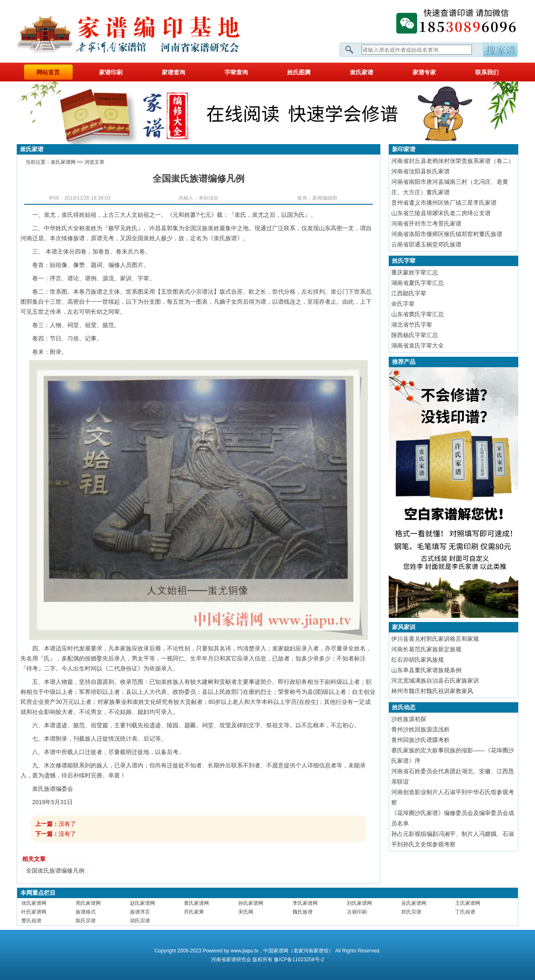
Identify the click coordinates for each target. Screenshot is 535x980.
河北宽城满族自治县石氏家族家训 (435, 680)
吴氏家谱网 (414, 903)
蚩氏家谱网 (63, 162)
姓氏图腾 (299, 72)
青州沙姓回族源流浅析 (420, 729)
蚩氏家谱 (362, 72)
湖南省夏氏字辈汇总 (418, 283)
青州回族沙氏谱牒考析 (420, 740)
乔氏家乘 (194, 912)
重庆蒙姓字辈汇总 (415, 272)
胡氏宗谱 (140, 921)
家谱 (231, 960)
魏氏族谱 (303, 912)
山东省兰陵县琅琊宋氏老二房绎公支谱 (441, 213)
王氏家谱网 (468, 903)
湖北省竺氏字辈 (412, 325)
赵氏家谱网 (143, 903)
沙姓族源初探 (409, 719)
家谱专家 (424, 72)
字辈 (143, 278)
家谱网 (142, 31)
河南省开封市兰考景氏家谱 (426, 223)
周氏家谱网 (88, 903)
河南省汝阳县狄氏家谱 (420, 171)
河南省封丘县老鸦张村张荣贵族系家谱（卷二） (453, 161)
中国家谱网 (276, 951)
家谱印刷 (111, 72)
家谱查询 (173, 72)
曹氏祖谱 (31, 921)
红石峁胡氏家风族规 (418, 660)
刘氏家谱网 (359, 903)
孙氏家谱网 (251, 903)
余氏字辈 (403, 304)
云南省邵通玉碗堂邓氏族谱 (426, 244)
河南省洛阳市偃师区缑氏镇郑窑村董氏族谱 (447, 234)
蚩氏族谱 (225, 238)
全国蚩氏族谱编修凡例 (55, 871)
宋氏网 (246, 912)
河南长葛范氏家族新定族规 (426, 649)
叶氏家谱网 (34, 912)
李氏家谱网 (305, 903)
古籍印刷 (357, 912)
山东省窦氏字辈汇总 (418, 314)
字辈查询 (236, 72)
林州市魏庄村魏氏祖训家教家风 (432, 691)
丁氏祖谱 (465, 912)
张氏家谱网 (34, 903)
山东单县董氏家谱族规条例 (426, 670)
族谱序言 (140, 912)
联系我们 (487, 72)
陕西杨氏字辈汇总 (415, 335)
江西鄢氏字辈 (409, 293)
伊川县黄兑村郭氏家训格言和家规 (435, 639)
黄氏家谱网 (196, 903)
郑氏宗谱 (411, 912)
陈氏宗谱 (86, 921)
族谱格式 (86, 912)
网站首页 (48, 72)
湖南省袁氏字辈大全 (418, 345)
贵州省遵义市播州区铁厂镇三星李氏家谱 (444, 203)
